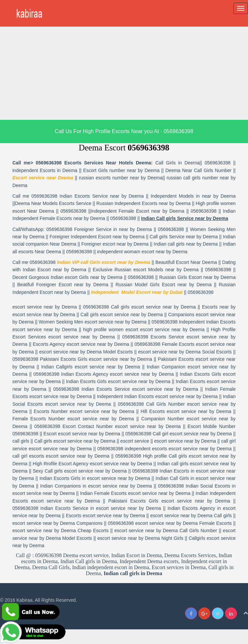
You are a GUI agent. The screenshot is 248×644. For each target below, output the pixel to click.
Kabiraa (24, 600)
